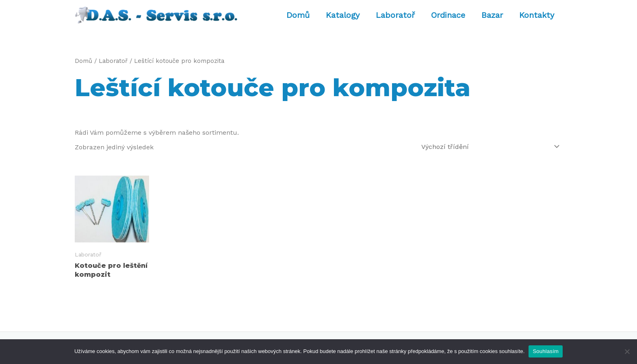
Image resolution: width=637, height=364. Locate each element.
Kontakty (537, 15)
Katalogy (343, 15)
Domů (298, 15)
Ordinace (448, 15)
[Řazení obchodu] (489, 147)
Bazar (492, 15)
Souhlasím (546, 351)
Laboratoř (395, 15)
